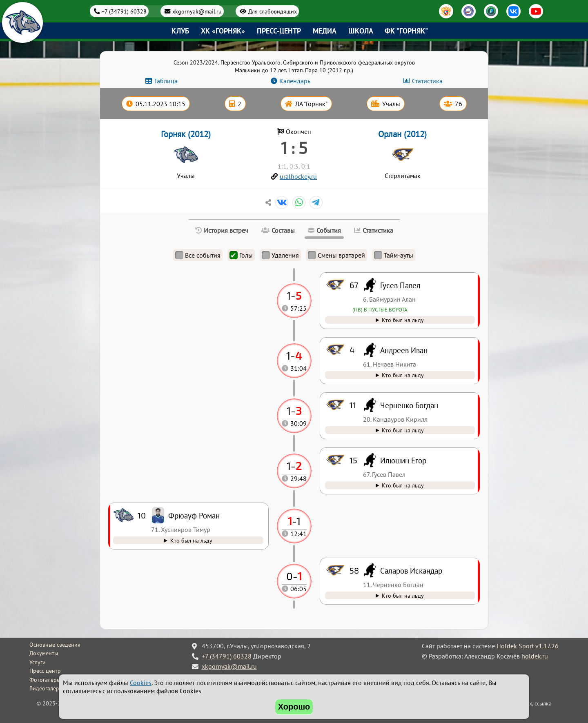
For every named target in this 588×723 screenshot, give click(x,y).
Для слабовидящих (273, 11)
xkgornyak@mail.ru (197, 11)
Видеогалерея (47, 688)
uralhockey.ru (298, 176)
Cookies (141, 683)
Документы (44, 653)
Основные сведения (55, 645)
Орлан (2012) (402, 134)
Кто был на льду (403, 595)
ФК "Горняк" (406, 31)
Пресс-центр (279, 31)
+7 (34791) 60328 (124, 11)
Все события (198, 255)
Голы (241, 255)
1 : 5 (294, 147)
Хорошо (294, 707)
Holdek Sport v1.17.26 (528, 646)
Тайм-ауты (394, 255)
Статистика (427, 81)
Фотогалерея (46, 680)
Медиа (325, 31)
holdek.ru (535, 656)
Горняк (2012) (186, 134)
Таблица (166, 81)
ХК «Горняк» (223, 31)
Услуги (38, 662)
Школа (361, 31)
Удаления (280, 255)
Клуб (180, 31)
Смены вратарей (336, 255)
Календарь (295, 81)
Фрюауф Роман (194, 515)
